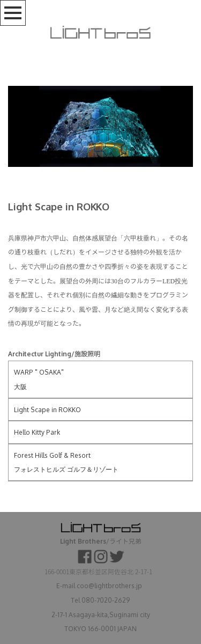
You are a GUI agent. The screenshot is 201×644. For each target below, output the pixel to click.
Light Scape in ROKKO (47, 410)
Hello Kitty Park (37, 432)
